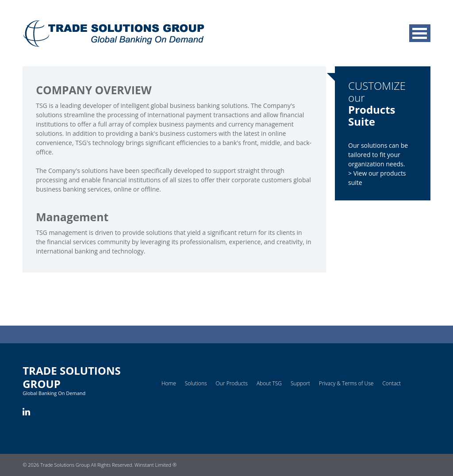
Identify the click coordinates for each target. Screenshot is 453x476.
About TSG (269, 383)
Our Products (232, 383)
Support (300, 383)
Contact (392, 383)
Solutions (196, 383)
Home (169, 383)
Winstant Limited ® (155, 465)
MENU (420, 33)
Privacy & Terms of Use (346, 383)
